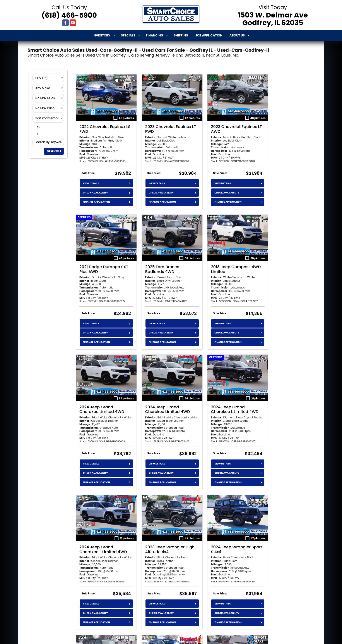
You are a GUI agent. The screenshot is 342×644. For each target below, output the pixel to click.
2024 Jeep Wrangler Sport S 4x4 (276, 395)
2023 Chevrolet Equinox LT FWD (161, 124)
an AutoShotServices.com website (162, 636)
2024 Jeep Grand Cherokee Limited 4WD (219, 260)
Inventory (102, 35)
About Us (237, 35)
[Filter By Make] (48, 88)
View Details (91, 179)
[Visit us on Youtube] (73, 23)
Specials (128, 35)
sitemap (203, 636)
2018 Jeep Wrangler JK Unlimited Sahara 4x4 (102, 535)
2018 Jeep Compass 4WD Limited (158, 260)
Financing (155, 35)
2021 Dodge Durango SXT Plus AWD (276, 124)
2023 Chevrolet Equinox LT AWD (220, 124)
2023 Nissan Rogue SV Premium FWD (160, 535)
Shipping (181, 35)
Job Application (209, 35)
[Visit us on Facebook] (65, 23)
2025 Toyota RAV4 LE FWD (276, 535)
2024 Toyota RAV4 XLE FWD (219, 535)
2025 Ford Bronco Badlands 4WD (97, 260)
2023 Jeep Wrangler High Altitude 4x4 (217, 395)
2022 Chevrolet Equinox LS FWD (102, 124)
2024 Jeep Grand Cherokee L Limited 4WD (98, 397)
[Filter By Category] (48, 78)
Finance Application (96, 197)
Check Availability (95, 188)
